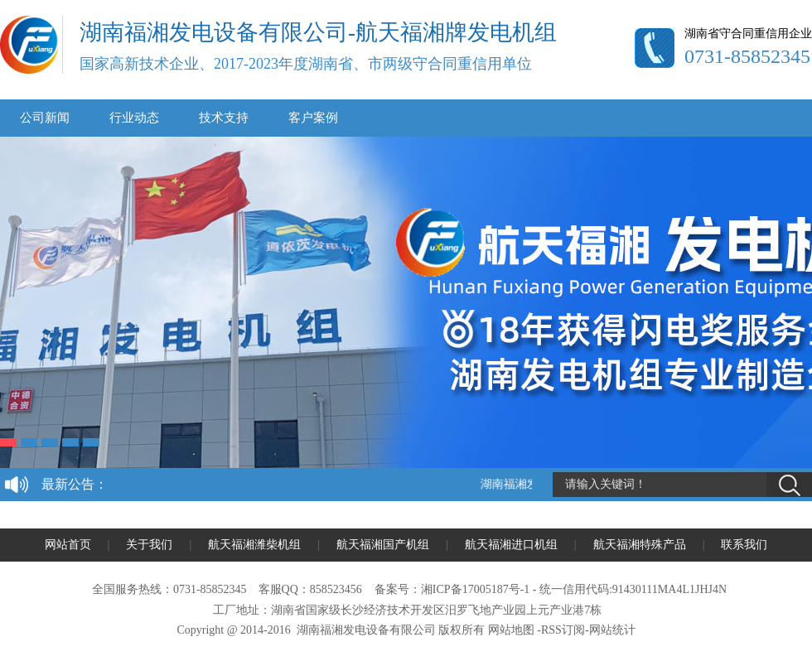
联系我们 (744, 545)
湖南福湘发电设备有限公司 (366, 630)
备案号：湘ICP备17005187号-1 (452, 589)
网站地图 (511, 630)
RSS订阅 (563, 630)
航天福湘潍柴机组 (254, 545)
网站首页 (68, 545)
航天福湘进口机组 (511, 545)
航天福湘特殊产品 (640, 545)
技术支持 (224, 118)
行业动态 (134, 118)
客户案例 (313, 118)
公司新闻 (45, 118)
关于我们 (149, 545)
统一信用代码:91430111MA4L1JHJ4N (633, 589)
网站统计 (612, 630)
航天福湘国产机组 (383, 545)
